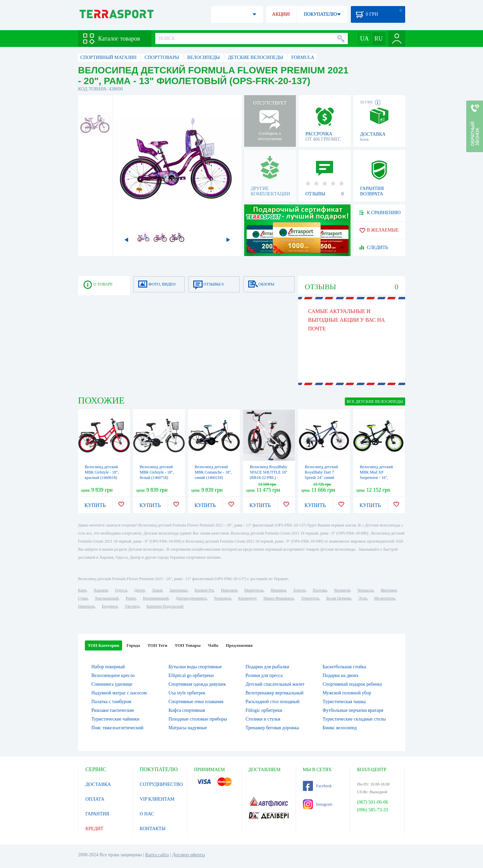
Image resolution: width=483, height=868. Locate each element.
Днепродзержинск (191, 598)
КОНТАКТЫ (153, 829)
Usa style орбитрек (187, 693)
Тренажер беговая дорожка (272, 728)
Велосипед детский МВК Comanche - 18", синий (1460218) (213, 472)
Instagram (318, 804)
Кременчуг (247, 598)
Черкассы (365, 590)
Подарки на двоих (341, 675)
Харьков (101, 590)
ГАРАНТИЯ (97, 814)
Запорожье (178, 590)
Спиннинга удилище (112, 684)
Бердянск (110, 606)
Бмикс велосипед (340, 728)
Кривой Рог (204, 590)
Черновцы (222, 598)
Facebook (317, 786)
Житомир (389, 590)
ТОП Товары (188, 645)
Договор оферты (189, 855)
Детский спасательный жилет (275, 684)
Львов (157, 590)
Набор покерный (108, 667)
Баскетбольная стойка (344, 667)
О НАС (147, 814)
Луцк (363, 598)
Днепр (140, 590)
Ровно (131, 598)
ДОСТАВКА (98, 784)
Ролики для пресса (264, 675)
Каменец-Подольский (165, 606)
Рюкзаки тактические (113, 710)
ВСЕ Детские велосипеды (375, 401)
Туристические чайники (116, 719)
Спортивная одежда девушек (197, 684)
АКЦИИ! (281, 14)
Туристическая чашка (344, 702)
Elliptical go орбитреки (191, 675)
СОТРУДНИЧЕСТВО (162, 784)
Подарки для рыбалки (267, 667)
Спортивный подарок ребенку (353, 684)
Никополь (87, 606)
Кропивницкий (156, 598)
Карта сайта (157, 855)
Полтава (320, 590)
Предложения (239, 645)
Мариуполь (254, 590)
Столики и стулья (263, 719)
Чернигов (342, 590)
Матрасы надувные (187, 728)
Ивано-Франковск (279, 598)
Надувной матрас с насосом (119, 693)
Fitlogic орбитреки (264, 710)
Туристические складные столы (354, 719)
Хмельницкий (107, 598)
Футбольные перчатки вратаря (353, 710)
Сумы (83, 598)
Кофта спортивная (187, 710)
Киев (82, 590)
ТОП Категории (104, 645)
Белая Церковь (339, 598)
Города (133, 645)
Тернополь (310, 598)
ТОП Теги (157, 645)
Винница (278, 590)
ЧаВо (213, 645)
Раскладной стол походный (273, 702)
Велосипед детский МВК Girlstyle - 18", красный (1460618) (102, 472)
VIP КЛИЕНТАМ (157, 799)
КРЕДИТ (95, 829)
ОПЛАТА (95, 799)
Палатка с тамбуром (112, 702)
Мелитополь (385, 598)
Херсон (300, 590)
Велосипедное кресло (113, 675)
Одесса (121, 590)
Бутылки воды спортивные (195, 667)
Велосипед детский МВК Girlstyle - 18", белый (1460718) (157, 472)
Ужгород (132, 606)
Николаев (229, 590)
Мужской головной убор (347, 693)
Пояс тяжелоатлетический (118, 728)
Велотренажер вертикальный (275, 693)
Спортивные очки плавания (196, 702)
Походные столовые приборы (198, 719)
